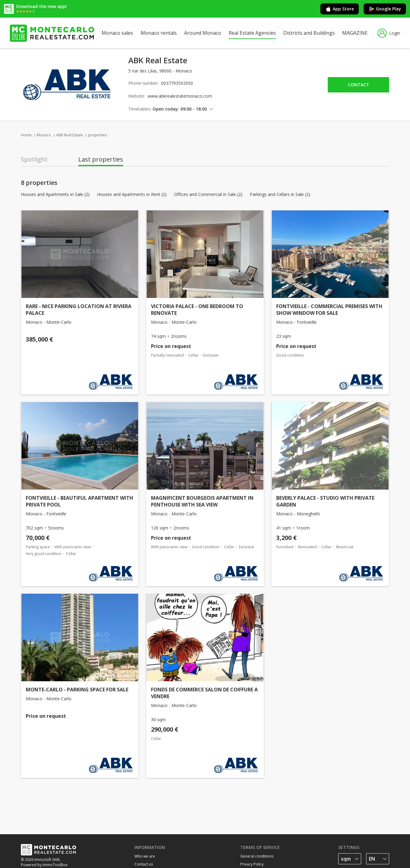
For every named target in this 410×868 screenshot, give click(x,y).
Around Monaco (203, 33)
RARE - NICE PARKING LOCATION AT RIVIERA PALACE (79, 310)
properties (97, 135)
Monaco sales (117, 33)
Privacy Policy (252, 864)
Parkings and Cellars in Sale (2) (280, 194)
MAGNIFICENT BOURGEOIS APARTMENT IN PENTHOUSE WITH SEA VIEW (202, 501)
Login (389, 33)
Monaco (44, 135)
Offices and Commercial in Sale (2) (208, 194)
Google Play (385, 9)
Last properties (101, 159)
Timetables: (140, 109)
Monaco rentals (159, 33)
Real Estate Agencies (252, 33)
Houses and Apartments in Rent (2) (132, 194)
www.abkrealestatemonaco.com (180, 96)
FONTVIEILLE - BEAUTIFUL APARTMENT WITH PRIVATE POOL (79, 501)
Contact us (144, 864)
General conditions (257, 856)
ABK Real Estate (70, 135)
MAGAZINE (355, 33)
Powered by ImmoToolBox (44, 865)
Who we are (145, 856)
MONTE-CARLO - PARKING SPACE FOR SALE (77, 690)
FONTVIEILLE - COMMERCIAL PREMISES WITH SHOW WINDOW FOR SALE (329, 310)
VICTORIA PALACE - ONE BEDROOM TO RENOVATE (197, 310)
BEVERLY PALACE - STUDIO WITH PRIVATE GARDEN (325, 501)
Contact (359, 85)
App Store (340, 9)
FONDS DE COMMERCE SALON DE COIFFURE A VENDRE (204, 693)
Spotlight (34, 159)
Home (26, 135)
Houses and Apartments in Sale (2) (55, 194)
